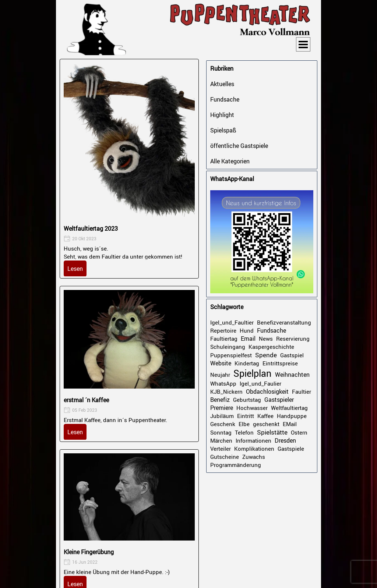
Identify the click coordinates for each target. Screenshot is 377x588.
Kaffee (265, 416)
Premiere (222, 408)
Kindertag (247, 363)
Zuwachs (254, 457)
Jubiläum (222, 416)
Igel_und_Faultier (232, 322)
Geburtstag (247, 400)
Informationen (253, 440)
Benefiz (220, 400)
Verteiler (221, 449)
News (266, 339)
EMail (290, 424)
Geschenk (223, 424)
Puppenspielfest (231, 355)
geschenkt (266, 424)
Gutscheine (225, 457)
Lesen (75, 269)
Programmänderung (236, 465)
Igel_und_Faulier (260, 383)
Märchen (221, 440)
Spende (266, 355)
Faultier (302, 392)
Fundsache (225, 99)
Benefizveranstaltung (284, 322)
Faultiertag (224, 339)
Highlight (222, 115)
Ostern (299, 432)
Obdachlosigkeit (267, 392)
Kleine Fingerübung (89, 552)
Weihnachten (292, 375)
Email (248, 339)
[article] (129, 169)
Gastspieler (279, 400)
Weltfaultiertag (289, 408)
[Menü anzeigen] (303, 44)
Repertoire (223, 330)
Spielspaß (223, 130)
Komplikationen (254, 449)
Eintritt (246, 416)
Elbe (244, 424)
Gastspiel (292, 355)
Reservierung (293, 339)
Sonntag (221, 432)
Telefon (244, 432)
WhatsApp (223, 383)
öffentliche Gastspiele (239, 146)
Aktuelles (222, 84)
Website (221, 363)
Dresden (285, 440)
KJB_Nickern (226, 392)
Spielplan (252, 373)
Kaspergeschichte (271, 347)
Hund (247, 330)
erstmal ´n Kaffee (86, 400)
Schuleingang (228, 347)
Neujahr (220, 375)
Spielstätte (272, 432)
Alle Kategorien (230, 161)
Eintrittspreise (280, 363)
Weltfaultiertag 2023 (91, 229)
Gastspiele (291, 449)
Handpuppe (292, 416)
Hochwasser (252, 408)
